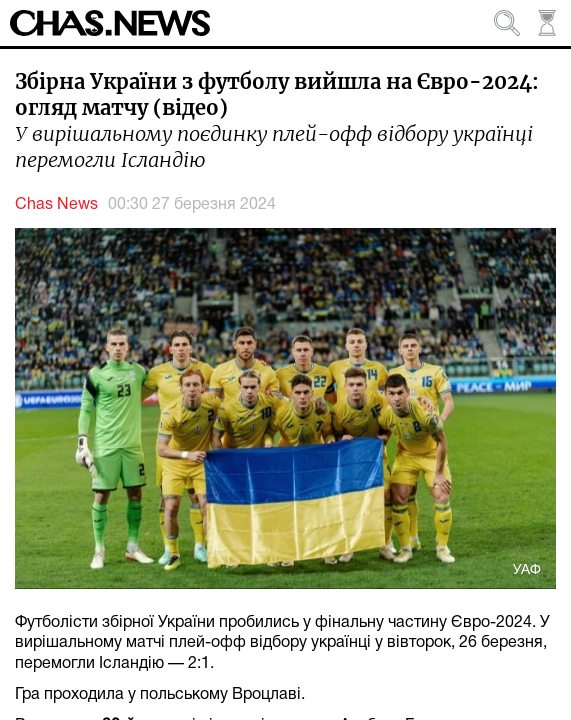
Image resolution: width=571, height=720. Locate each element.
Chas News (56, 205)
